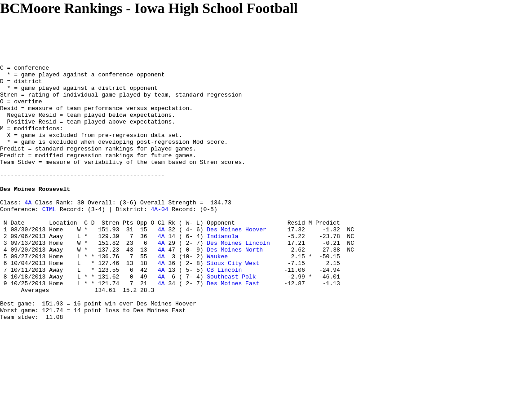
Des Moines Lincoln (238, 279)
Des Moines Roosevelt (35, 214)
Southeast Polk (231, 319)
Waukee (217, 295)
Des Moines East (233, 327)
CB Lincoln (224, 311)
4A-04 (159, 239)
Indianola (222, 271)
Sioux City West (233, 303)
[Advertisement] (164, 37)
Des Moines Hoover (237, 263)
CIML (49, 239)
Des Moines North (235, 287)
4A (28, 230)
